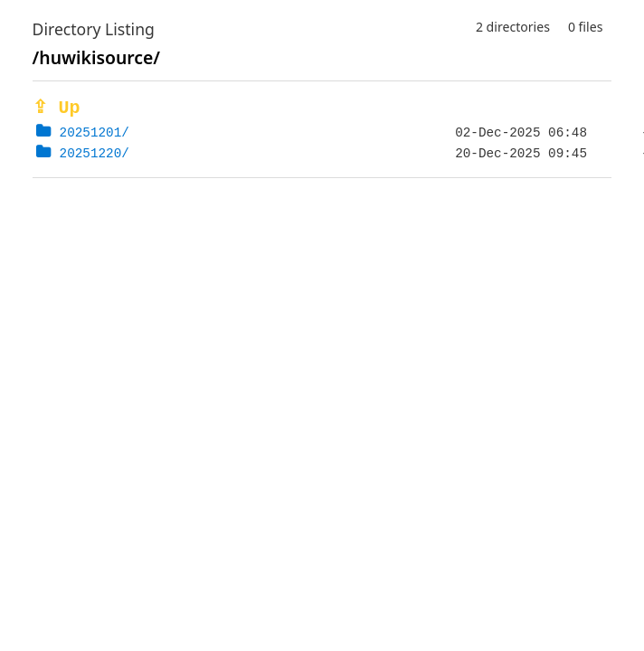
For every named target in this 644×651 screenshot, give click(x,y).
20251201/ (95, 132)
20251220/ (95, 153)
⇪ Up (57, 108)
